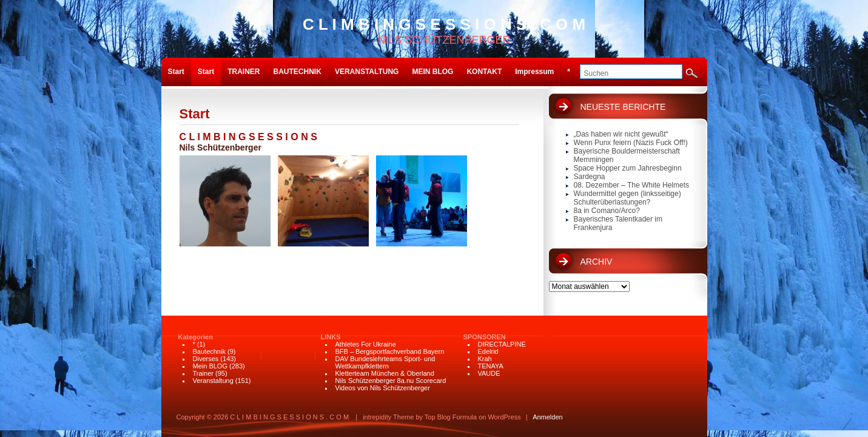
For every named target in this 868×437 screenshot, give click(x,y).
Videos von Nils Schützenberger (383, 388)
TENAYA (491, 366)
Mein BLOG (210, 366)
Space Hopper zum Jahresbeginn (628, 168)
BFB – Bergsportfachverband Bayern (390, 351)
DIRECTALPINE (502, 344)
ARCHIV (597, 262)
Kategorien (196, 337)
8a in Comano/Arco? (607, 211)
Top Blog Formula (451, 417)
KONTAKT (484, 72)
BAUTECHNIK (298, 72)
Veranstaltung (213, 381)
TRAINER (244, 72)
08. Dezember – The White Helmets (632, 185)
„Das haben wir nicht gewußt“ (621, 134)
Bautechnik (209, 351)
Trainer (203, 373)
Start (176, 72)
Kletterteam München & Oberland (385, 373)
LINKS (331, 337)
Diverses (206, 359)
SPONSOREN (485, 337)
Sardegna (590, 177)
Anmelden (548, 417)
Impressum (534, 72)
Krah (485, 359)
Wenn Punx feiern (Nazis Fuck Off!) (631, 143)
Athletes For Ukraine (366, 344)
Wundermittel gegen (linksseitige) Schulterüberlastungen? (627, 198)
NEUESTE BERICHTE (623, 107)
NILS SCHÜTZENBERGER (444, 31)
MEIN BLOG (432, 72)
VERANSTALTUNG (367, 72)
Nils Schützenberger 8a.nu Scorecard (391, 381)
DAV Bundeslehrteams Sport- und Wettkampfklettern (385, 362)
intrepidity (377, 417)
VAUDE (489, 373)
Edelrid (488, 351)
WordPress (504, 417)
